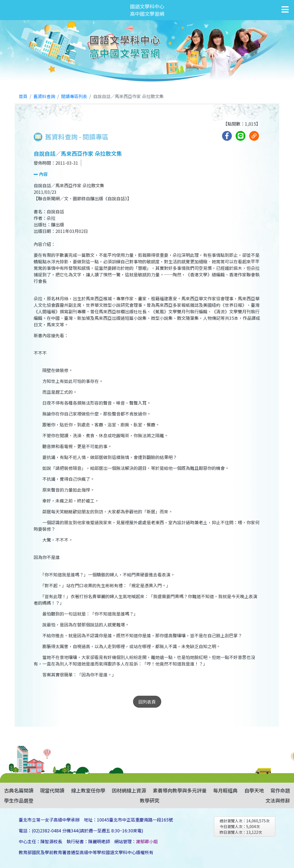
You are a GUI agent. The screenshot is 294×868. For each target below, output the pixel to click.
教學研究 (150, 800)
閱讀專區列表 (74, 96)
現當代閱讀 (52, 790)
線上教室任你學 (88, 790)
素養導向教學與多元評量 (180, 790)
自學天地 (254, 790)
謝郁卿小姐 (147, 841)
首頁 (23, 96)
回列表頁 (147, 702)
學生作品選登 (19, 800)
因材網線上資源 (129, 790)
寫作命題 (280, 790)
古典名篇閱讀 (19, 790)
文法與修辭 (278, 800)
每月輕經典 (225, 790)
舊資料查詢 (44, 96)
